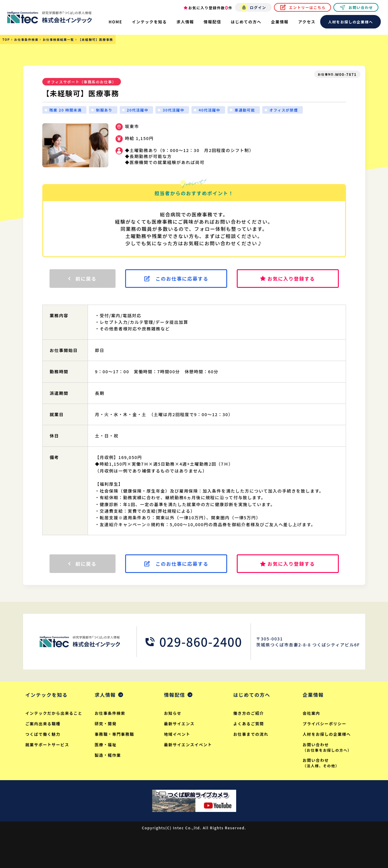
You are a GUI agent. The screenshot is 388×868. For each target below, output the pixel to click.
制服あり (104, 110)
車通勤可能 (245, 110)
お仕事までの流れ (251, 734)
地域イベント (177, 734)
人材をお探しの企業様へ (350, 22)
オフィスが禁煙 (284, 110)
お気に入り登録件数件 (211, 7)
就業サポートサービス (47, 745)
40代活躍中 (209, 110)
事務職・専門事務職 (114, 734)
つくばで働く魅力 (43, 734)
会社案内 (311, 713)
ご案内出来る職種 (43, 724)
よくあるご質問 (249, 724)
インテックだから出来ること (54, 713)
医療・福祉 (106, 745)
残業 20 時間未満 (66, 110)
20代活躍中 (138, 110)
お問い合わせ (361, 7)
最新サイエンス (179, 724)
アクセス (307, 22)
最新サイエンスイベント (188, 745)
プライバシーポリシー (325, 724)
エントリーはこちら (307, 7)
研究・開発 (106, 724)
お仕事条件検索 (110, 713)
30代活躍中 (173, 110)
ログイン (258, 7)
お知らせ (173, 713)
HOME (115, 22)
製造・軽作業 (108, 755)
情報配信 (175, 695)
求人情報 (105, 695)
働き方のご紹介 (249, 713)
